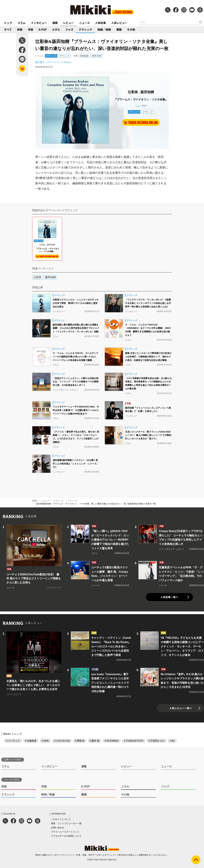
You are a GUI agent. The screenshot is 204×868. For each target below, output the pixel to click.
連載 (55, 23)
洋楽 (31, 29)
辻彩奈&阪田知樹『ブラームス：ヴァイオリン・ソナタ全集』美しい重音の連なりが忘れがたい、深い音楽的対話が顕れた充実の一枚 (96, 504)
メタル (56, 29)
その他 (131, 29)
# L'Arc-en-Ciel (62, 741)
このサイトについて (61, 819)
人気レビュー (119, 23)
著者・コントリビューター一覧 (66, 823)
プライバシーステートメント (65, 832)
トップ (8, 23)
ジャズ (69, 29)
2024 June (97, 56)
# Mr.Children (112, 741)
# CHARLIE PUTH (134, 741)
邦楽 (20, 29)
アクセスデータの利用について (66, 836)
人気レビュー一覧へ (181, 708)
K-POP (43, 29)
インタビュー (39, 23)
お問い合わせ (58, 828)
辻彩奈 (37, 277)
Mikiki (35, 501)
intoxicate (84, 56)
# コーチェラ (13, 741)
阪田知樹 (50, 277)
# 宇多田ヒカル (157, 741)
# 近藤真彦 (31, 741)
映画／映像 (104, 29)
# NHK (45, 741)
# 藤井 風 (94, 741)
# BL (172, 741)
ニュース (84, 23)
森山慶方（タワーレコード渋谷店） (54, 62)
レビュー (68, 23)
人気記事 (100, 23)
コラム (21, 23)
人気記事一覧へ (169, 597)
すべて (8, 29)
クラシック (85, 29)
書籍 (119, 29)
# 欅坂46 (80, 741)
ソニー (138, 106)
